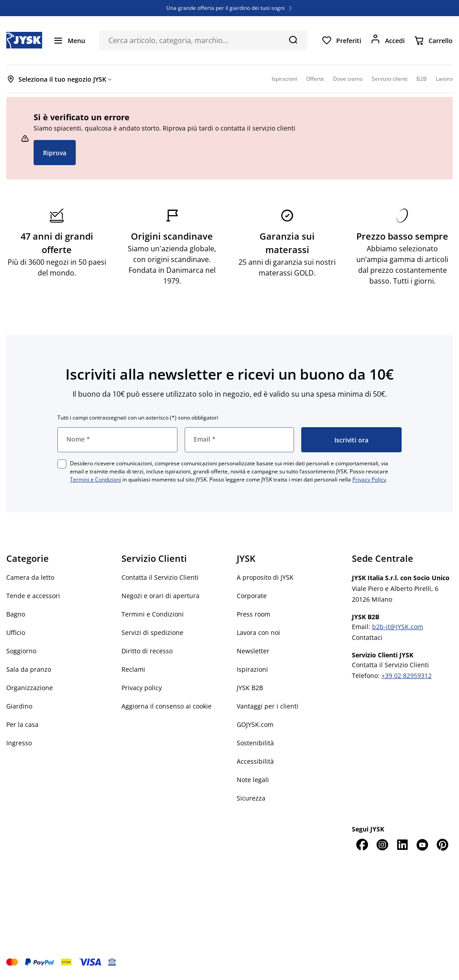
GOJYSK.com (255, 724)
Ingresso (19, 743)
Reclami (133, 669)
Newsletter (253, 651)
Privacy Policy (369, 479)
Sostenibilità (255, 743)
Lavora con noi (258, 632)
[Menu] (69, 40)
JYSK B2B (250, 688)
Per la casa (22, 724)
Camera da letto (30, 577)
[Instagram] (382, 844)
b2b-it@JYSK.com (398, 627)
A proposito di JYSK (265, 577)
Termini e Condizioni (95, 479)
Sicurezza (251, 798)
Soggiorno (21, 651)
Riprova (55, 153)
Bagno (16, 614)
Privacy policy (142, 688)
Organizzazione (30, 688)
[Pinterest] (443, 844)
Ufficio (16, 632)
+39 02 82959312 (407, 676)
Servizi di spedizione (152, 632)
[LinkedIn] (402, 844)
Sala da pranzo (29, 669)
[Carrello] (433, 40)
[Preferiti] (341, 40)
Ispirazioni (252, 669)
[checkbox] (62, 464)
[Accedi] (388, 40)
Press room (253, 614)
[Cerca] (293, 39)
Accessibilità (255, 761)
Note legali (253, 780)
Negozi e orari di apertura (160, 596)
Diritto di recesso (147, 651)
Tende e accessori (33, 596)
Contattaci (367, 637)
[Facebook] (362, 844)
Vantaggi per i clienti (268, 706)
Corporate (252, 596)
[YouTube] (422, 844)
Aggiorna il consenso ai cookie (167, 706)
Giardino (19, 706)
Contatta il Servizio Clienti (160, 577)
